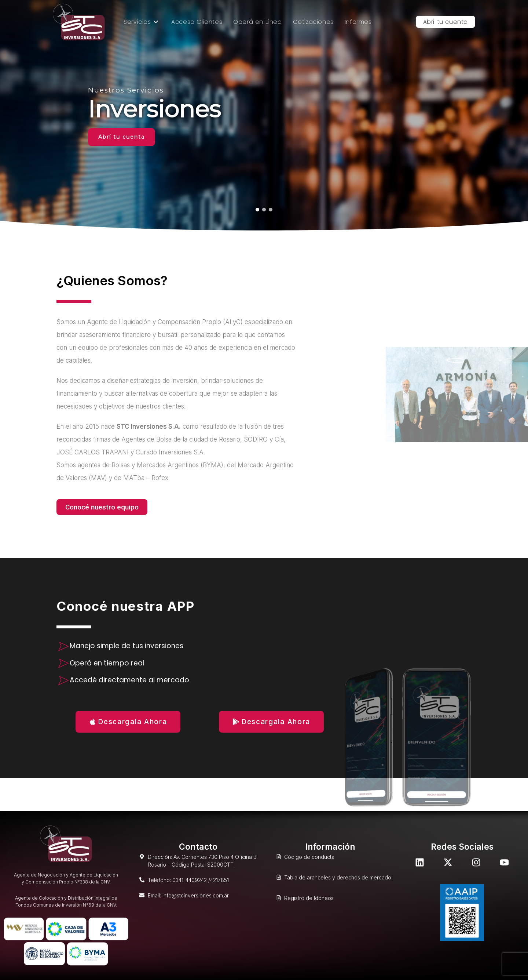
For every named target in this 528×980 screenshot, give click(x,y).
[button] (257, 210)
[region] (264, 116)
